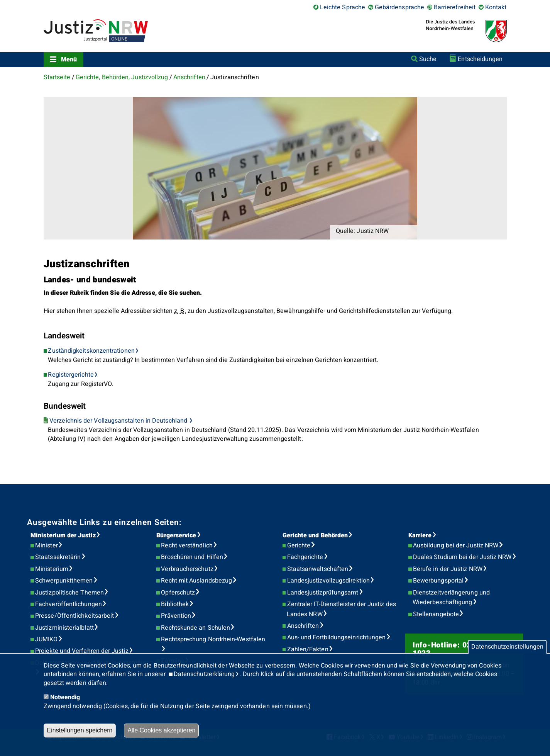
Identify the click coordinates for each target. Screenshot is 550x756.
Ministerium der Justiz (63, 535)
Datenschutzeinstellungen (507, 647)
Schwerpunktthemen (64, 581)
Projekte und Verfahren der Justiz (82, 651)
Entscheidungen (480, 59)
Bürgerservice (176, 535)
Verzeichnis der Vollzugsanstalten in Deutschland (119, 421)
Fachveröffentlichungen (69, 604)
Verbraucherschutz (187, 569)
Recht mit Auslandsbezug (196, 581)
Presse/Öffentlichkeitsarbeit (74, 616)
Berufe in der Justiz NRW (448, 569)
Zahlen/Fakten (308, 649)
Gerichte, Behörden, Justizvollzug (122, 77)
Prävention (176, 616)
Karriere (420, 535)
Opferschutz (178, 593)
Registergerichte (71, 375)
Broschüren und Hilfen (192, 557)
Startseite (57, 77)
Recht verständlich (187, 545)
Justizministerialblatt (64, 628)
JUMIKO (46, 639)
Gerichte (299, 545)
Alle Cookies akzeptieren (161, 730)
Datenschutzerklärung (204, 674)
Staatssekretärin (58, 557)
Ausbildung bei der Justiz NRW (456, 545)
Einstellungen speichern (80, 730)
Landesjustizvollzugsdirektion (328, 581)
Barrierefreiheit (455, 7)
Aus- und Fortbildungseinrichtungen (337, 637)
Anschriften (189, 77)
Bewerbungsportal (438, 581)
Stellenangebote (436, 614)
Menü (69, 59)
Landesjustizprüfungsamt (323, 593)
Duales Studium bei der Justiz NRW (462, 557)
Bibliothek (175, 604)
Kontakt (496, 7)
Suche (428, 59)
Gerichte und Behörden (315, 535)
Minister (47, 545)
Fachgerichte (305, 557)
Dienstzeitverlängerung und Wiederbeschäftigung (451, 598)
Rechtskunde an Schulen (195, 628)
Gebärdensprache (399, 7)
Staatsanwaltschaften (318, 569)
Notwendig (65, 697)
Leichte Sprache (343, 7)
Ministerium (52, 569)
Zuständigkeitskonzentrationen (91, 351)
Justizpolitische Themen (69, 593)
